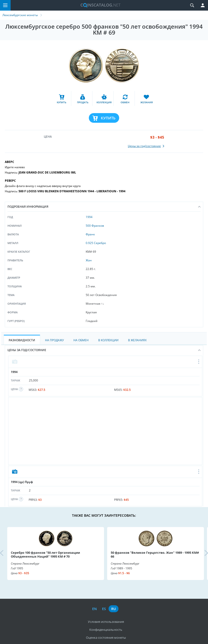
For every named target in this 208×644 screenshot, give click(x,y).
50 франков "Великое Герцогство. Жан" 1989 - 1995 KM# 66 (155, 554)
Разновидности (22, 340)
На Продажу (54, 340)
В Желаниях (137, 340)
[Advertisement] (105, 431)
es (104, 609)
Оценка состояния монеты (106, 638)
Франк (90, 234)
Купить (108, 118)
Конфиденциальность (106, 630)
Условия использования (106, 622)
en (94, 609)
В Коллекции (108, 340)
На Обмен (81, 340)
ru (114, 609)
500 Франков (95, 226)
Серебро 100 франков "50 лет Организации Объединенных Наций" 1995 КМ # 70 (45, 554)
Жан (89, 260)
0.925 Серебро (96, 243)
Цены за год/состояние (104, 350)
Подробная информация (104, 207)
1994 (89, 217)
